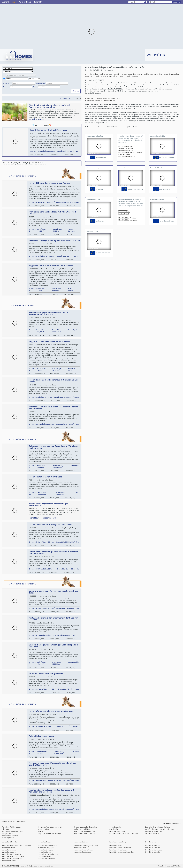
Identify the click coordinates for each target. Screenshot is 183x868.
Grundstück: (7, 83)
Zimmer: (6, 87)
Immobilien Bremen (152, 842)
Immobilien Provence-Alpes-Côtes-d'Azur (17, 846)
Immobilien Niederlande (162, 74)
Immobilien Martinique (154, 850)
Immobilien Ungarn (135, 74)
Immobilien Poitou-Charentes (48, 854)
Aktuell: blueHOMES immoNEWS (14, 822)
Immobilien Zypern (117, 76)
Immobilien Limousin (153, 846)
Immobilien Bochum (81, 842)
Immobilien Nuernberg (118, 842)
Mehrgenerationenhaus (154, 831)
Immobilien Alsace (8, 848)
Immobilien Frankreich (120, 74)
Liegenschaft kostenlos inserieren (131, 152)
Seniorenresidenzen (153, 833)
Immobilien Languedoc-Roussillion (122, 852)
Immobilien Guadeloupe (82, 852)
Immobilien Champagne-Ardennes (86, 846)
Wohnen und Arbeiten (10, 836)
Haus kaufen (114, 829)
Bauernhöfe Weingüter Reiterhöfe (50, 827)
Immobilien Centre (44, 852)
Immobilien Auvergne (10, 852)
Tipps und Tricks (124, 212)
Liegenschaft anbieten (126, 146)
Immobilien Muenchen (10, 842)
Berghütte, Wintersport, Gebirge (49, 833)
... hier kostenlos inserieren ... (43, 176)
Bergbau (41, 831)
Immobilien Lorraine (152, 848)
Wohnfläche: (40, 83)
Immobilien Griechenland (101, 76)
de (35, 2)
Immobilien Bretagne (45, 850)
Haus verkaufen (124, 154)
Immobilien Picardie (9, 861)
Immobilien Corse (80, 848)
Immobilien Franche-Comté (83, 850)
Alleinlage (6, 829)
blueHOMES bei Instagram (128, 220)
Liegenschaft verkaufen (127, 156)
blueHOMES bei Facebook (128, 218)
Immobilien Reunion (45, 856)
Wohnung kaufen (8, 838)
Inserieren (13, 2)
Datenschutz (169, 866)
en (38, 2)
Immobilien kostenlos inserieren (42, 866)
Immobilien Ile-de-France (118, 850)
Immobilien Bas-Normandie (48, 846)
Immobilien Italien (91, 74)
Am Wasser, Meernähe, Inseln (12, 831)
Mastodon (161, 866)
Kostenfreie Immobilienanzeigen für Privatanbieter (103, 98)
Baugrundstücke (44, 829)
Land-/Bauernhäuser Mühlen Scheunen (124, 833)
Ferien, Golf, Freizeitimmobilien (85, 831)
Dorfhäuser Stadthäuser (82, 829)
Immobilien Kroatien (131, 76)
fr (41, 2)
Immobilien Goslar (44, 842)
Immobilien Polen (148, 74)
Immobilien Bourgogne (46, 848)
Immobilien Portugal (105, 74)
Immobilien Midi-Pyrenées (11, 854)
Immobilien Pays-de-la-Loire (12, 859)
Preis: (35, 87)
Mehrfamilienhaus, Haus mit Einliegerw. (159, 829)
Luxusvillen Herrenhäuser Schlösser (158, 827)
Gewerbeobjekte (115, 827)
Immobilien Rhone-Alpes (46, 859)
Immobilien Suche (25, 866)
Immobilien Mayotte (153, 852)
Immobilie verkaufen (126, 150)
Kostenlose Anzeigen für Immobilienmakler (100, 100)
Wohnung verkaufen (126, 148)
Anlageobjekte (7, 833)
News (29, 2)
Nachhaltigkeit (124, 214)
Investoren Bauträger (117, 831)
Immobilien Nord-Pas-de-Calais (13, 856)
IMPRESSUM (177, 866)
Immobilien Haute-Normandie (120, 848)
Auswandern (123, 210)
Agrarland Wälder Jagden (11, 827)
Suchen (5, 2)
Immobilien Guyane (116, 846)
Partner (22, 2)
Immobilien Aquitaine (10, 850)
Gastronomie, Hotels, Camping (85, 833)
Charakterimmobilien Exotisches (85, 827)
